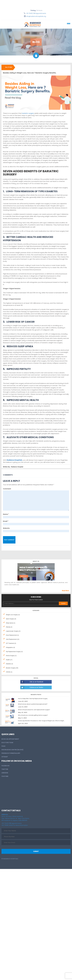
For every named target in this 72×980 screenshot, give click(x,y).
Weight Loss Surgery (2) (13, 615)
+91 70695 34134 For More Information (15, 825)
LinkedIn (5, 773)
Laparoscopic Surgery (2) (13, 631)
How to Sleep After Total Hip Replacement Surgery (33, 699)
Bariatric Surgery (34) (12, 668)
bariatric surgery (28, 113)
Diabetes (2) (9, 664)
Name (6, 514)
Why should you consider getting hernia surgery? (33, 715)
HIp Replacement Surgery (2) (14, 652)
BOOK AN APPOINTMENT (10, 739)
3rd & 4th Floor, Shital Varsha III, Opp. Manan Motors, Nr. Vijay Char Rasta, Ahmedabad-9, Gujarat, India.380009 (15, 817)
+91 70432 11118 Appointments (36, 13)
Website (6, 528)
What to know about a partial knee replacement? (33, 704)
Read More (65, 591)
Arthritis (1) (9, 672)
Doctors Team (7, 743)
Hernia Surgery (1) (11, 656)
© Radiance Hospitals (10, 859)
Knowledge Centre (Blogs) (12, 750)
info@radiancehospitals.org (36, 16)
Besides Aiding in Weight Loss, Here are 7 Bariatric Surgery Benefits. (30, 73)
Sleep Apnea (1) (11, 623)
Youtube (5, 776)
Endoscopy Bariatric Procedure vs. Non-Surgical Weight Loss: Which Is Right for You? (44, 721)
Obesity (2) (9, 627)
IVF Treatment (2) (11, 643)
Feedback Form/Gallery (11, 753)
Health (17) (9, 660)
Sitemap (5, 757)
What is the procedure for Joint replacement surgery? (34, 710)
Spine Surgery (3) (11, 619)
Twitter (5, 769)
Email (6, 521)
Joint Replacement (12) (13, 639)
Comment (7, 489)
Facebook (5, 766)
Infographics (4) (10, 647)
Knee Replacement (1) (12, 635)
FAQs (3, 746)
